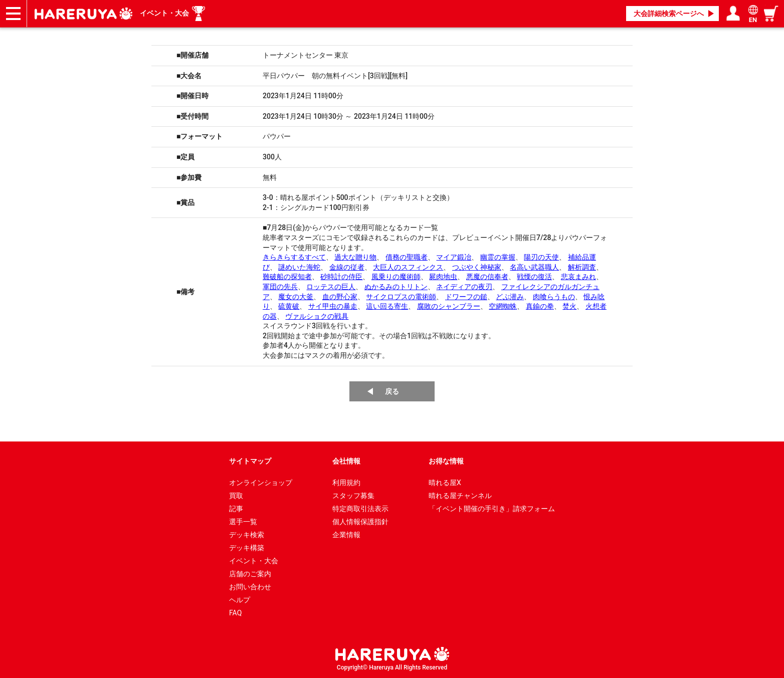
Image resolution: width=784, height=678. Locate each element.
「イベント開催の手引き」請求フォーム (492, 509)
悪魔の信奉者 (487, 277)
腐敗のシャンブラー (449, 306)
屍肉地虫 (443, 277)
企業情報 (346, 535)
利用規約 (346, 483)
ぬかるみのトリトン (396, 287)
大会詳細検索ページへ (669, 14)
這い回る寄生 (387, 306)
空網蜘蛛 (503, 306)
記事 (236, 509)
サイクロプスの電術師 (401, 297)
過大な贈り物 (355, 257)
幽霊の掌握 (498, 257)
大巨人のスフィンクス (408, 267)
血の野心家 (340, 297)
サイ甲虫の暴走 (333, 306)
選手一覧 (243, 522)
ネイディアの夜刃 (464, 287)
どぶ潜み (510, 297)
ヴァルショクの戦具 (317, 316)
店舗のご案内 (250, 574)
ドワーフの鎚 (466, 297)
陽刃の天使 (541, 257)
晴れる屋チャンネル (460, 496)
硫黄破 (289, 306)
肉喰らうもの (554, 297)
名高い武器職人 (534, 267)
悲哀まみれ (578, 277)
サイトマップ (250, 461)
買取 (236, 496)
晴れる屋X (445, 483)
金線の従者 (347, 267)
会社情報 (346, 461)
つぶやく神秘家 (477, 267)
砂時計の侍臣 (341, 277)
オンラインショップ (261, 483)
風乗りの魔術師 (396, 277)
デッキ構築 (247, 548)
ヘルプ (240, 600)
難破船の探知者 (287, 277)
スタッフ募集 (353, 496)
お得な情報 (446, 461)
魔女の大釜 (296, 297)
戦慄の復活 (534, 277)
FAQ (235, 613)
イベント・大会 (164, 13)
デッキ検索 (247, 535)
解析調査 (582, 267)
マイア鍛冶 (454, 257)
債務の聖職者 (407, 257)
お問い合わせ (250, 587)
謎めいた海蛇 (299, 267)
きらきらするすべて (294, 257)
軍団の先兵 (280, 287)
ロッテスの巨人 (331, 287)
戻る (392, 391)
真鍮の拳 (540, 306)
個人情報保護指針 (360, 522)
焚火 (569, 306)
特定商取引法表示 (360, 509)
